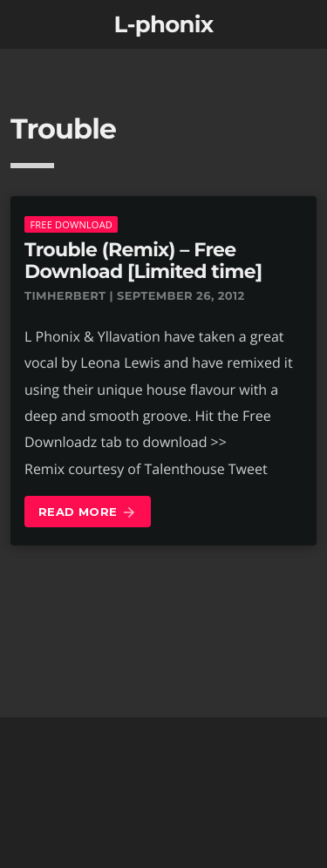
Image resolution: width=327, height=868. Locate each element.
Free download (71, 224)
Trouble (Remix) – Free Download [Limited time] (143, 261)
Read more (88, 513)
